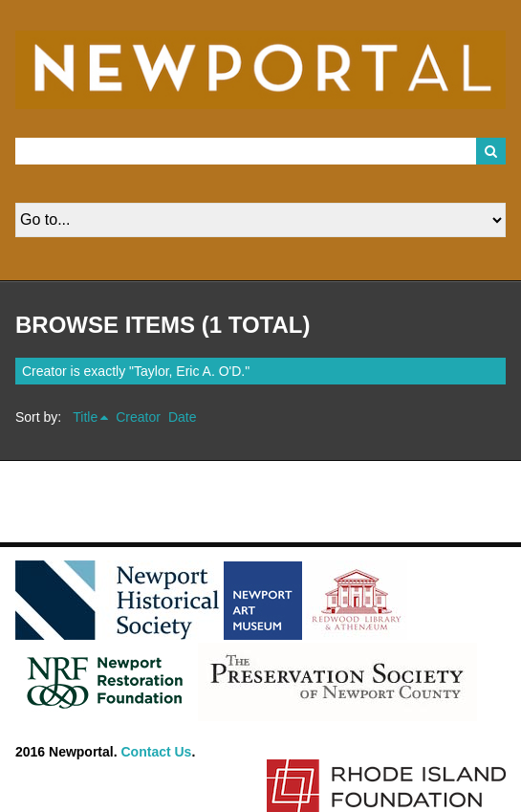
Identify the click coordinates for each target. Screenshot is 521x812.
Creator (138, 417)
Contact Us (157, 752)
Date (183, 417)
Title (85, 417)
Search (491, 151)
